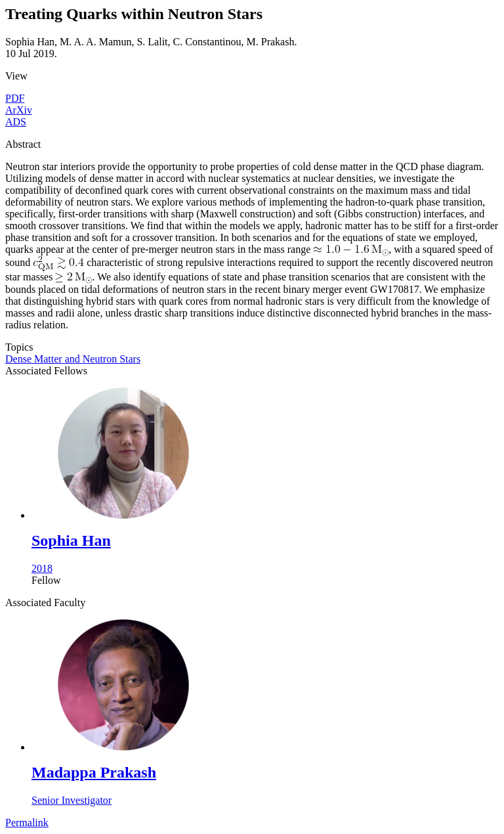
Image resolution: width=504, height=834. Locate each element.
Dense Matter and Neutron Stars (73, 359)
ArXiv (19, 110)
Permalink (27, 823)
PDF (15, 98)
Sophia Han (71, 540)
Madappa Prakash (94, 772)
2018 (42, 568)
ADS (16, 122)
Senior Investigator (72, 800)
